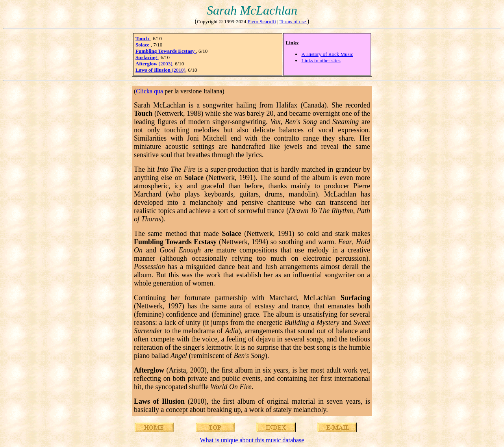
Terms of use (293, 21)
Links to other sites (321, 60)
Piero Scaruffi (262, 21)
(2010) (160, 70)
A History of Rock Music (327, 54)
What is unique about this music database (252, 440)
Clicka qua (149, 91)
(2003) (154, 64)
